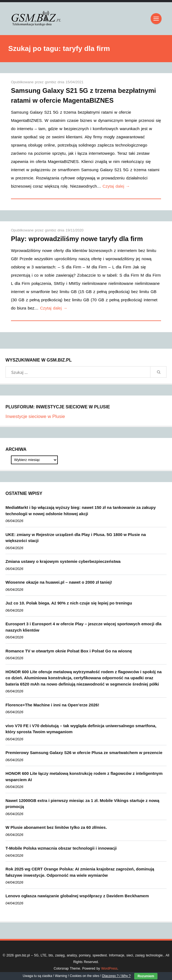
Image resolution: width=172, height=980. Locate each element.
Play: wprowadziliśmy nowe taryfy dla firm (77, 239)
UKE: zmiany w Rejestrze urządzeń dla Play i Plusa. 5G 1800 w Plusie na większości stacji (76, 538)
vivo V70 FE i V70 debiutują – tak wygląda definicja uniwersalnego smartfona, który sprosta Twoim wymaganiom (81, 729)
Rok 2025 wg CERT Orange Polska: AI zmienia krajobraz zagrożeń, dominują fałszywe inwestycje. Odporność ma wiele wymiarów (80, 872)
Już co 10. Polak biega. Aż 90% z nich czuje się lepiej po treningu (69, 603)
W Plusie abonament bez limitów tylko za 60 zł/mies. (56, 827)
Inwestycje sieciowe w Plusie (35, 416)
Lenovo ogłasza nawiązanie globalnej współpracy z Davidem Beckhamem (77, 896)
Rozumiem (146, 976)
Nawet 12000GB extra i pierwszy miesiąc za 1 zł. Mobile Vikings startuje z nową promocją (82, 804)
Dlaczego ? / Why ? (116, 976)
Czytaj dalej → (116, 186)
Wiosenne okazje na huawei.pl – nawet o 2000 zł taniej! (59, 582)
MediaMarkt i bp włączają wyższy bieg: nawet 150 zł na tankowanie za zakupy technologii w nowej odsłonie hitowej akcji (81, 511)
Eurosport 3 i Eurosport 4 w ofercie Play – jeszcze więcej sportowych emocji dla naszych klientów (83, 627)
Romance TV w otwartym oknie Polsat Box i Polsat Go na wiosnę (69, 651)
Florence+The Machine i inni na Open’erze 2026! (52, 705)
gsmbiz (51, 82)
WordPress (109, 968)
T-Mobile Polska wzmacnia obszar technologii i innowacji (61, 848)
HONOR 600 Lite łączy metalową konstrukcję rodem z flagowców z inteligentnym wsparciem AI (84, 776)
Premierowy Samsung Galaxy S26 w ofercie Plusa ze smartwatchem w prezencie (84, 753)
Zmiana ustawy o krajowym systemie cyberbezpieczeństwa (63, 561)
